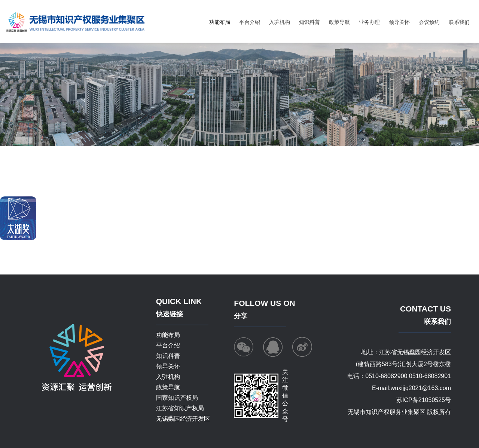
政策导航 (339, 22)
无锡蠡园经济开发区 (183, 419)
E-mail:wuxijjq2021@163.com (411, 388)
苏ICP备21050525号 (424, 400)
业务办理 (369, 22)
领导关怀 (399, 22)
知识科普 (309, 22)
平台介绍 (250, 22)
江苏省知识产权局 (180, 408)
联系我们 (459, 22)
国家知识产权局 (177, 398)
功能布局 (220, 22)
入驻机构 (280, 22)
